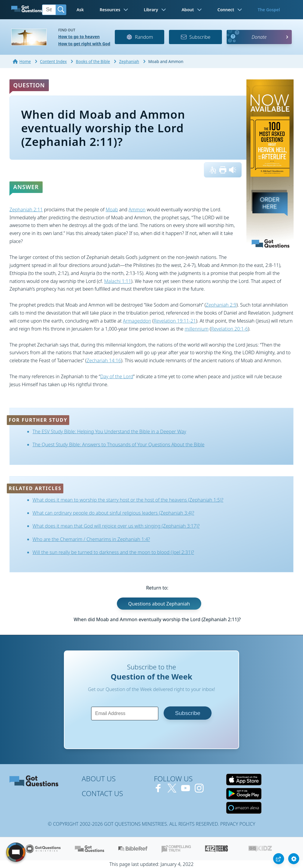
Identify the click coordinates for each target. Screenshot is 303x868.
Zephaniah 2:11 (26, 210)
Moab (112, 210)
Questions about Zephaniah (159, 603)
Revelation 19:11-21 (175, 321)
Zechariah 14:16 (104, 360)
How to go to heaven (79, 37)
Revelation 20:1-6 (229, 329)
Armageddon (137, 321)
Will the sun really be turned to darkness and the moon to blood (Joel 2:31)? (113, 552)
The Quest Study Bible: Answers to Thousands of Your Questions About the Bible (119, 445)
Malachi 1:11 (118, 281)
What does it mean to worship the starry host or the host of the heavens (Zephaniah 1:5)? (128, 500)
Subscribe (195, 37)
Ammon (137, 210)
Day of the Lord (117, 376)
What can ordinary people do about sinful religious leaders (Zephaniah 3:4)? (113, 513)
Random (140, 37)
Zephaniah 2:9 (221, 305)
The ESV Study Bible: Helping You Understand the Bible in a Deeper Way (109, 431)
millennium (197, 329)
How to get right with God (84, 44)
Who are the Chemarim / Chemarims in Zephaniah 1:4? (91, 539)
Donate (259, 37)
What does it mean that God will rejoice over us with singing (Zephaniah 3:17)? (116, 526)
